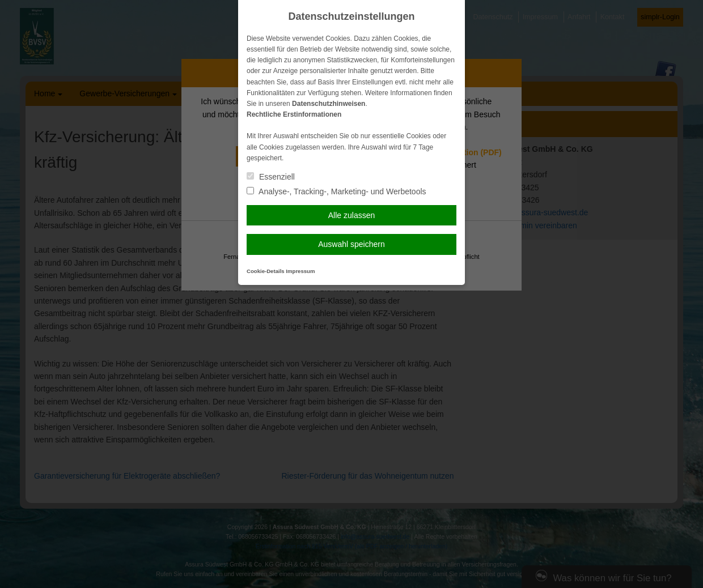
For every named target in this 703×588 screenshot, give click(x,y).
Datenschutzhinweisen (329, 104)
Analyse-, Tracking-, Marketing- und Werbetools (336, 191)
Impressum (300, 271)
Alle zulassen (352, 215)
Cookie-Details (266, 271)
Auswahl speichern (351, 244)
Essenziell (271, 177)
